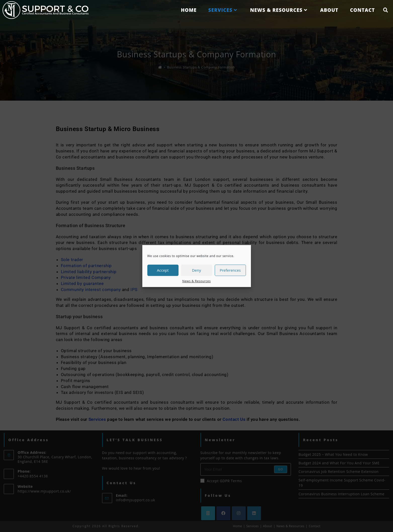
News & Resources (196, 281)
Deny (196, 270)
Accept (163, 270)
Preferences (230, 270)
